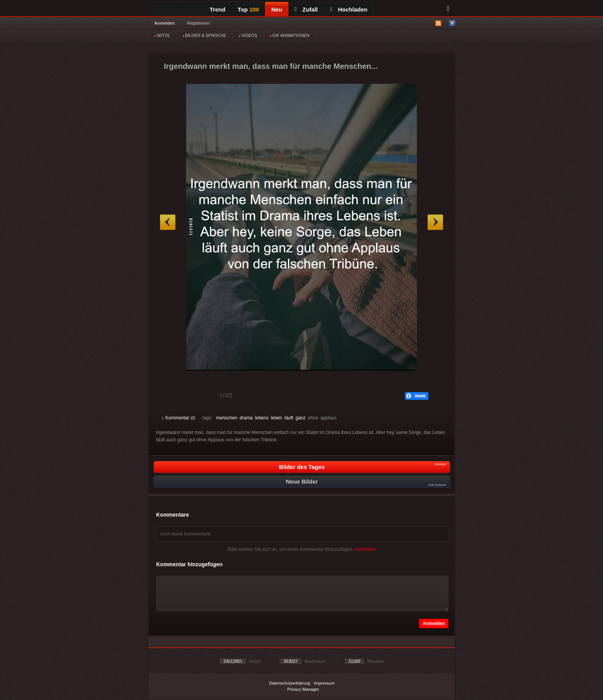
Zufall (306, 9)
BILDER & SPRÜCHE (204, 35)
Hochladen (349, 9)
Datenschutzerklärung (289, 683)
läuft (289, 418)
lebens (262, 418)
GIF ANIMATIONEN (289, 35)
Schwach (199, 396)
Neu (277, 9)
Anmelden (164, 23)
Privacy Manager (303, 689)
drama (246, 418)
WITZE (162, 35)
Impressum (324, 683)
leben (276, 418)
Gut (171, 396)
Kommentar (179, 418)
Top (248, 9)
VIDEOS (248, 35)
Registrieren (198, 23)
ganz (300, 418)
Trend (217, 9)
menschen (227, 418)
